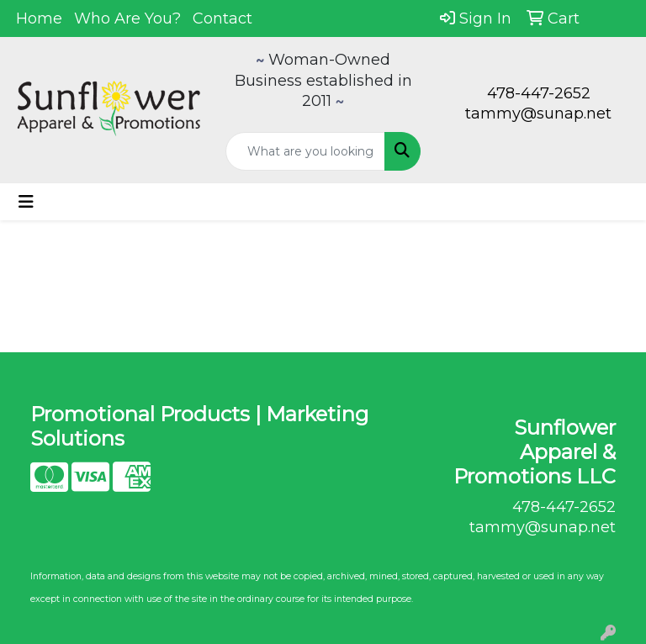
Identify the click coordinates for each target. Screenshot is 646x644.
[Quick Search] (305, 151)
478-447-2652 (539, 93)
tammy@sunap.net (538, 113)
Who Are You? (127, 18)
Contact (222, 18)
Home (39, 18)
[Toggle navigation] (26, 202)
